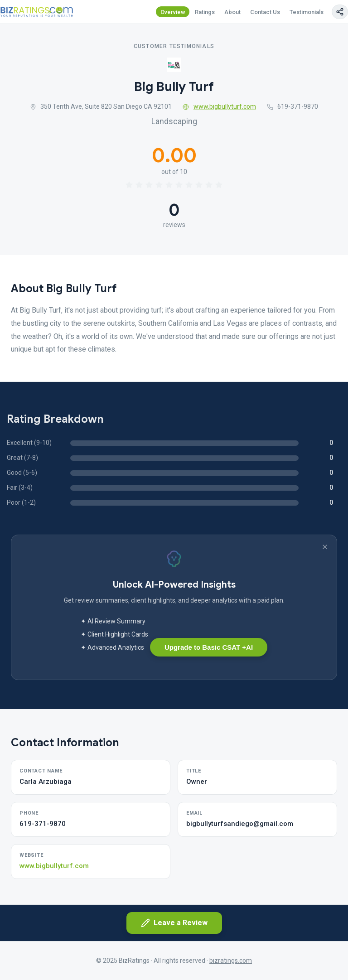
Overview (173, 12)
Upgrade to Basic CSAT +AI (209, 647)
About (232, 12)
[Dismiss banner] (325, 547)
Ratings (205, 12)
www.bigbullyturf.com (219, 106)
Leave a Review (174, 923)
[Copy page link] (340, 12)
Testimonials (307, 12)
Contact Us (265, 12)
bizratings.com (231, 961)
